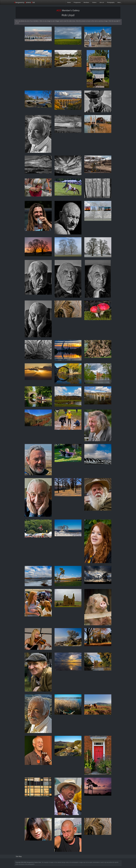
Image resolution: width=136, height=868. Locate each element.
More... (120, 2)
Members (86, 2)
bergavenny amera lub (25, 2)
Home (69, 2)
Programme (77, 2)
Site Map (19, 856)
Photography (111, 2)
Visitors (94, 2)
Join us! (102, 2)
